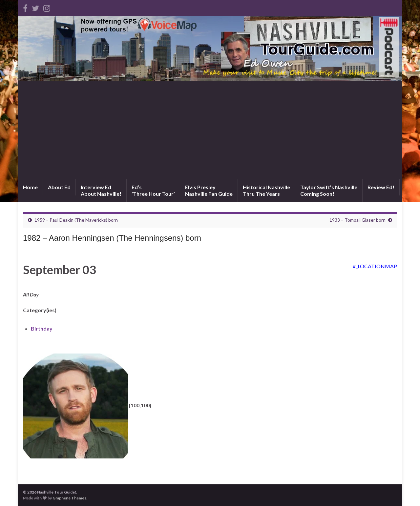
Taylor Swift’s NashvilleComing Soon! (329, 190)
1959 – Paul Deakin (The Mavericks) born (76, 220)
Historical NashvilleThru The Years (266, 190)
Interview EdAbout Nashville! (101, 190)
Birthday (42, 328)
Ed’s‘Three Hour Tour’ (153, 190)
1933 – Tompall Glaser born (357, 220)
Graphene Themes (69, 498)
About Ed (59, 187)
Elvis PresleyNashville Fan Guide (209, 190)
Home (30, 187)
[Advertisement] (210, 130)
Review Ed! (381, 187)
